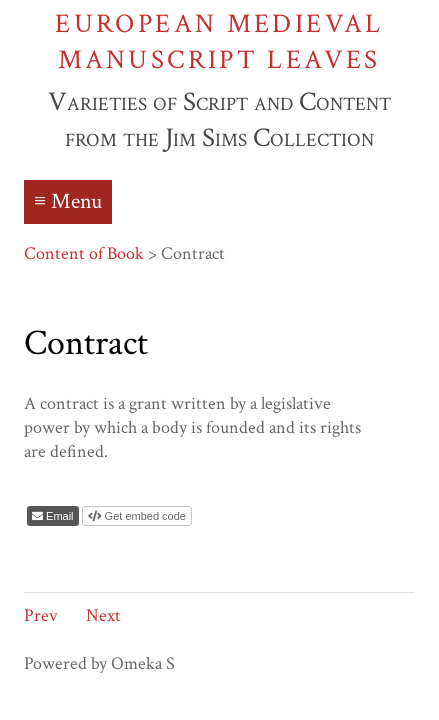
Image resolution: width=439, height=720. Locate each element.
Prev (41, 615)
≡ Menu (68, 201)
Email (58, 516)
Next (103, 615)
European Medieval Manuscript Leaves (219, 41)
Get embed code (144, 516)
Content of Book (84, 253)
